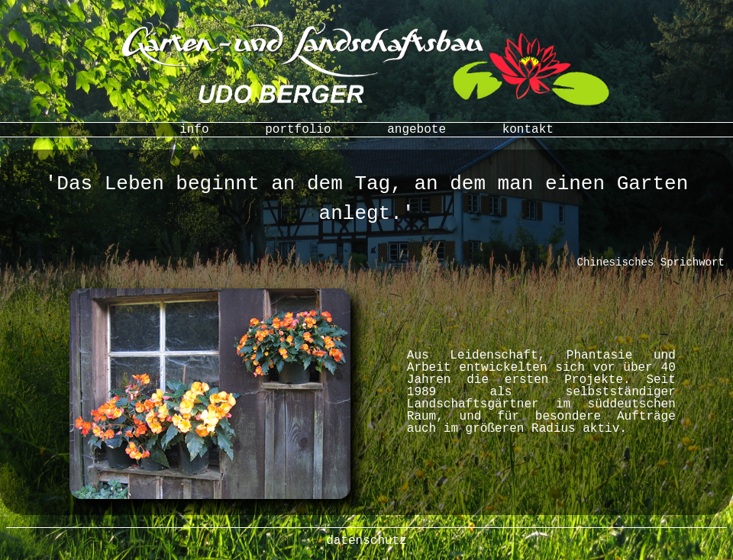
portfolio (298, 130)
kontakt (528, 130)
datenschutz (366, 541)
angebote (417, 130)
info (194, 130)
